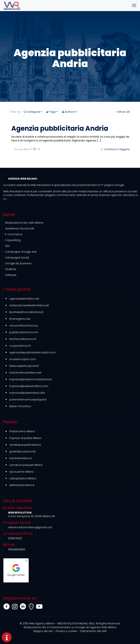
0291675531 (15, 538)
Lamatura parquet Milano (26, 465)
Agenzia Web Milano (70, 627)
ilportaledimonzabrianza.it (26, 312)
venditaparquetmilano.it (25, 445)
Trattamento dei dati (93, 631)
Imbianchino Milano (22, 431)
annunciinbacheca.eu (24, 326)
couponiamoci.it (20, 346)
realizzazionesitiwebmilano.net (29, 305)
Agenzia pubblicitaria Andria (60, 128)
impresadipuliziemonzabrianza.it (31, 379)
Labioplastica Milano (23, 478)
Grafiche (11, 269)
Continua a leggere (117, 149)
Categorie (33, 112)
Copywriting (13, 240)
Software (11, 275)
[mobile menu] (134, 5)
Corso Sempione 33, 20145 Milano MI (31, 516)
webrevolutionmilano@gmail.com (30, 527)
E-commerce (14, 234)
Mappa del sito (43, 631)
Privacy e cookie (66, 631)
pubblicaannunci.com (24, 332)
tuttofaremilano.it (21, 458)
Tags (52, 112)
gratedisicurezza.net (23, 452)
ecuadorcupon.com (23, 359)
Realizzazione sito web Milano (24, 223)
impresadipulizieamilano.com (29, 386)
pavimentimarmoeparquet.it (28, 400)
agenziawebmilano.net (24, 299)
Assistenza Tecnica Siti (20, 228)
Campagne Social (17, 258)
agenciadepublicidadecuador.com (33, 352)
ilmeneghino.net (20, 319)
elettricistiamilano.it (22, 485)
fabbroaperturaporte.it (24, 366)
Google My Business (18, 263)
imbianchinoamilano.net (25, 373)
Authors (70, 112)
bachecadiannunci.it (23, 339)
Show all (123, 112)
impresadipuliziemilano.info (27, 393)
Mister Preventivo (20, 406)
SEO (8, 246)
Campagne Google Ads (21, 252)
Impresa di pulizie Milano (25, 438)
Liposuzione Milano (22, 472)
